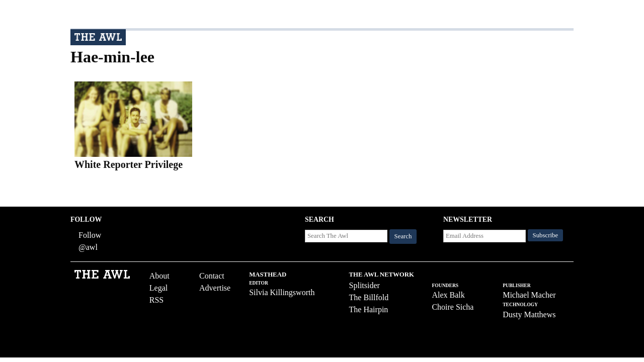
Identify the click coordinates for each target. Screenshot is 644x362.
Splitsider (365, 285)
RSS (156, 300)
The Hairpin (369, 309)
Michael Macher (529, 295)
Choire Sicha (453, 307)
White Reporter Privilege (129, 164)
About (159, 276)
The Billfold (369, 297)
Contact (212, 276)
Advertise (215, 288)
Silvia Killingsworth (282, 292)
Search (403, 236)
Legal (158, 288)
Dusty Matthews (529, 314)
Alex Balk (448, 295)
